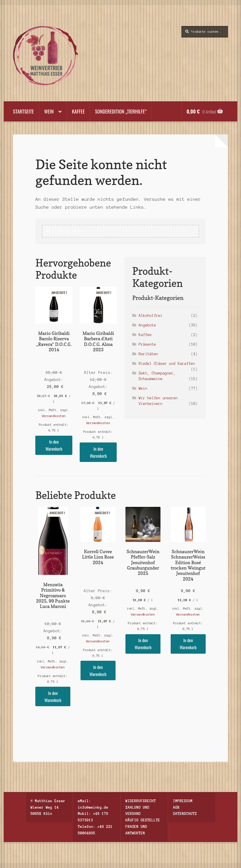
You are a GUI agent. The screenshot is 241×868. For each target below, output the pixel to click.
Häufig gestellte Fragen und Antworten (143, 827)
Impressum (183, 801)
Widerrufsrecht (141, 801)
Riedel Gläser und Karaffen (167, 364)
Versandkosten (54, 416)
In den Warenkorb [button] (54, 445)
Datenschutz (185, 814)
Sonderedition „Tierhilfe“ (121, 111)
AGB (176, 807)
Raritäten (148, 354)
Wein (49, 111)
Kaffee (78, 111)
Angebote (147, 325)
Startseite (23, 111)
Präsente (147, 344)
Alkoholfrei (151, 316)
